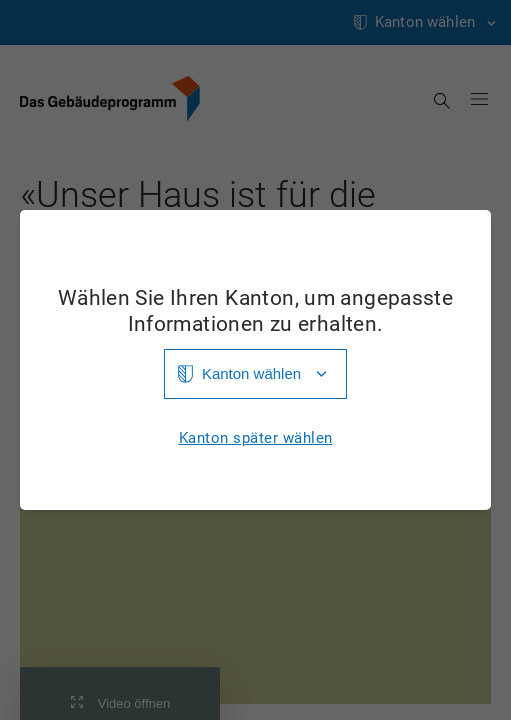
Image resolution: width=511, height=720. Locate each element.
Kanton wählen (251, 373)
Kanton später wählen (256, 438)
